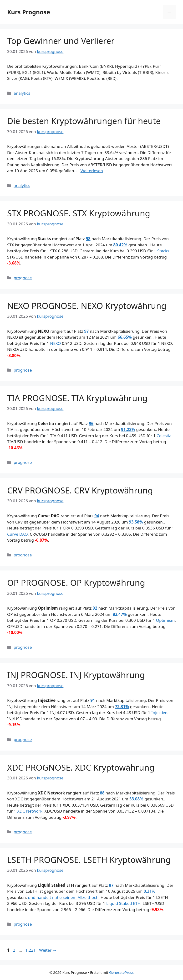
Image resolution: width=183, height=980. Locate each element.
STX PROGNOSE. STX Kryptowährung (79, 213)
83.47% (120, 614)
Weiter (48, 950)
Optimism (165, 620)
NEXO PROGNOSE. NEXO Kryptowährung (87, 306)
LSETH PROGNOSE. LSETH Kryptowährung (89, 860)
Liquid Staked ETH (123, 903)
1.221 (30, 950)
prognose (23, 278)
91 (93, 700)
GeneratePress (121, 972)
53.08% (136, 799)
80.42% (120, 245)
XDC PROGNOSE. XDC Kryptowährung (81, 767)
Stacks (163, 251)
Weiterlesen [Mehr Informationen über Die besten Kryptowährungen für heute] (92, 171)
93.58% (136, 522)
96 (91, 423)
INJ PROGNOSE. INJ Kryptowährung (76, 675)
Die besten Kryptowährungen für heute (84, 121)
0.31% (150, 891)
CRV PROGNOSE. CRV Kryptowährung (80, 490)
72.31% (122, 707)
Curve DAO (17, 534)
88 (102, 793)
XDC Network (30, 811)
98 (88, 239)
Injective (159, 713)
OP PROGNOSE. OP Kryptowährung (76, 583)
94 (97, 516)
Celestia (164, 436)
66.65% (125, 337)
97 (86, 331)
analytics (22, 93)
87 (111, 885)
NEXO (55, 343)
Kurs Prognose (29, 12)
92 (95, 608)
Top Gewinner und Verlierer (61, 41)
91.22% (128, 429)
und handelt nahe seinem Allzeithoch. (63, 897)
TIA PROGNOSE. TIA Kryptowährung (77, 398)
